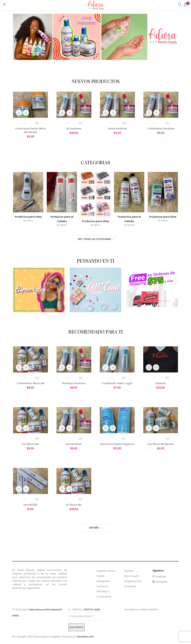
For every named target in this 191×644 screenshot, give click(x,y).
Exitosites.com (86, 637)
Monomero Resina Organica (117, 444)
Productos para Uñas (28, 217)
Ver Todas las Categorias (94, 239)
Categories (103, 581)
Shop (39, 292)
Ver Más (94, 528)
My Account (132, 576)
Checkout (130, 586)
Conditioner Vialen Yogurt (117, 383)
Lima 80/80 (30, 505)
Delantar (161, 383)
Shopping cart (133, 581)
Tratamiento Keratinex (161, 129)
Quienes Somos (106, 571)
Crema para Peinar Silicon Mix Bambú (31, 130)
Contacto (102, 586)
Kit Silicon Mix (74, 505)
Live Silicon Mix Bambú (161, 444)
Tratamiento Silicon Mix (30, 383)
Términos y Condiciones (104, 594)
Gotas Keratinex (117, 129)
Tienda (100, 576)
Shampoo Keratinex (74, 383)
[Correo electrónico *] (86, 616)
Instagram (160, 582)
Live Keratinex (74, 444)
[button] (186, 4)
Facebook (159, 577)
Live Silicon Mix (30, 444)
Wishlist (129, 571)
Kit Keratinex (74, 129)
